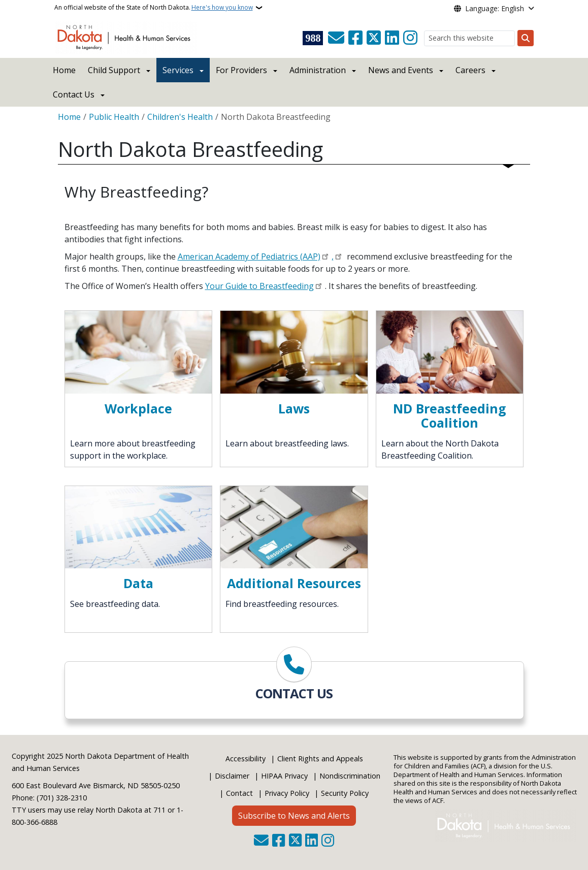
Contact (239, 793)
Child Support (114, 70)
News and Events (401, 70)
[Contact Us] (336, 38)
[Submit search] (526, 38)
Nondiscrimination (350, 776)
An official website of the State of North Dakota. (154, 8)
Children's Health (180, 117)
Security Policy (345, 793)
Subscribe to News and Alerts (294, 816)
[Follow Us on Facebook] (355, 38)
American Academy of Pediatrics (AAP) (249, 256)
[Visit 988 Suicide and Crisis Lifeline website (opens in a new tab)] (313, 38)
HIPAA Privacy (284, 776)
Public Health (114, 117)
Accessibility (246, 759)
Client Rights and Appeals (320, 759)
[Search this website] (469, 38)
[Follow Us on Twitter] (374, 38)
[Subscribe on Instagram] (410, 38)
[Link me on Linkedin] (392, 38)
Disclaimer (232, 776)
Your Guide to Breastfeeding (259, 286)
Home (64, 70)
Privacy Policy (287, 793)
